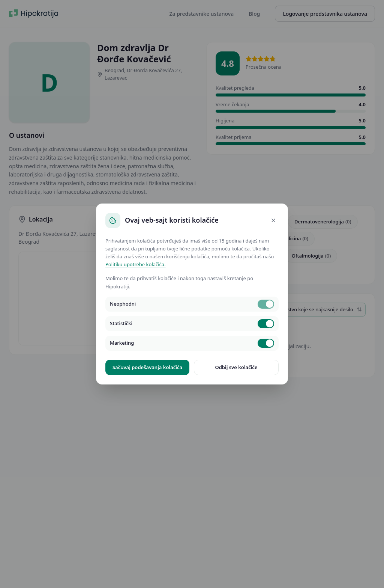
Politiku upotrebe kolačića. (136, 264)
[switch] (266, 304)
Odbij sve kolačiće (236, 367)
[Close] (273, 220)
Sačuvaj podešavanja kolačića (147, 367)
